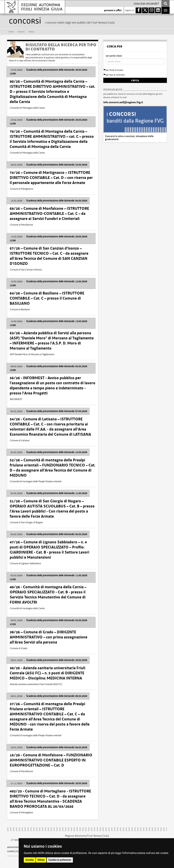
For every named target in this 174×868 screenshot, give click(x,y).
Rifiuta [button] (41, 860)
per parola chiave (114, 56)
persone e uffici (113, 10)
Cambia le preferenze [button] (60, 860)
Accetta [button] (30, 860)
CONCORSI (21, 32)
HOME (11, 32)
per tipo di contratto (114, 75)
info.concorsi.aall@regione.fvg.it (123, 102)
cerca (135, 80)
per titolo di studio (113, 70)
